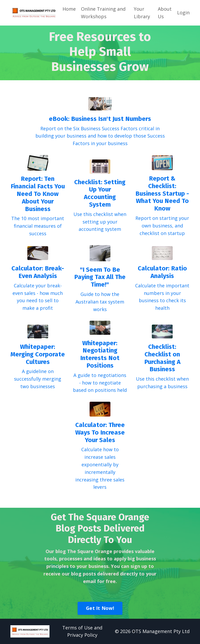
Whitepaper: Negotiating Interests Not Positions (100, 354)
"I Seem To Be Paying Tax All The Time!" (100, 277)
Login (183, 13)
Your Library (142, 13)
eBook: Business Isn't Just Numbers (100, 119)
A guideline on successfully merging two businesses (38, 379)
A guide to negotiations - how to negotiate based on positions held (100, 383)
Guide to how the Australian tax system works (100, 302)
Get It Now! (100, 608)
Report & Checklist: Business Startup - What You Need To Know (162, 193)
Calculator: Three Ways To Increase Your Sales (100, 432)
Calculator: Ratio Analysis (162, 272)
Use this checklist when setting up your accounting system (100, 222)
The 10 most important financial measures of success (38, 226)
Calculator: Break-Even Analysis (38, 272)
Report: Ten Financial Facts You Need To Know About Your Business (38, 194)
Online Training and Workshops (103, 13)
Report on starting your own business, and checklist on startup (162, 226)
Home (69, 9)
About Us (165, 13)
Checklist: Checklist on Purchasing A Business (162, 358)
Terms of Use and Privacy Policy (82, 631)
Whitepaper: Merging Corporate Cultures (38, 354)
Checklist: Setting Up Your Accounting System (100, 193)
